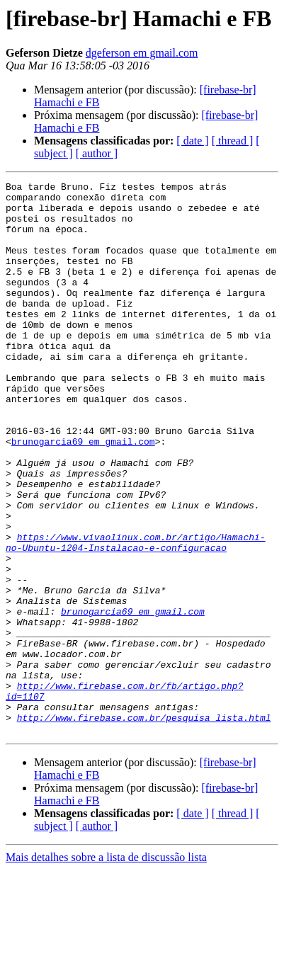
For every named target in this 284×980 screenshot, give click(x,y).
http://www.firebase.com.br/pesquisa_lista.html (144, 826)
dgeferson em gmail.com (142, 53)
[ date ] (192, 141)
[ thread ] (233, 141)
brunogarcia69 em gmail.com (83, 494)
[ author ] (97, 153)
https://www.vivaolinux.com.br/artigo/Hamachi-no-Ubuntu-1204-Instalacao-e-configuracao (136, 615)
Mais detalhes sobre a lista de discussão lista (106, 968)
